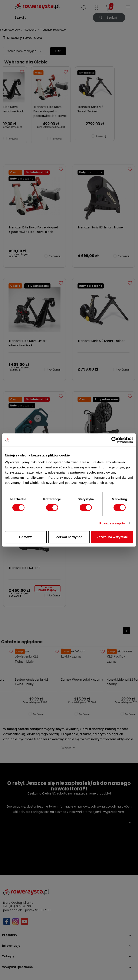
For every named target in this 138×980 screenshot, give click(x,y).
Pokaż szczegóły (112, 523)
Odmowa (26, 537)
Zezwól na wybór (69, 537)
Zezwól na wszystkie (112, 537)
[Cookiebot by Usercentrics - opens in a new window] (114, 440)
